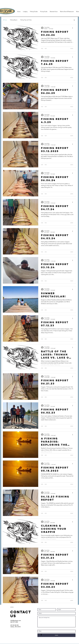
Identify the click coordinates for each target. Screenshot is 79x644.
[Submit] (56, 635)
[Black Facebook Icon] (41, 635)
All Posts (5, 20)
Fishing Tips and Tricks (26, 20)
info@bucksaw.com (16, 621)
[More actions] (73, 28)
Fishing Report (14, 20)
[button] (74, 20)
